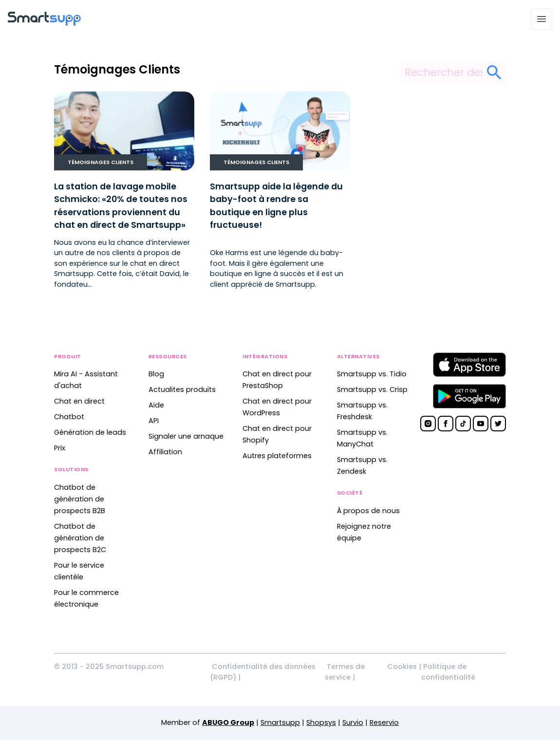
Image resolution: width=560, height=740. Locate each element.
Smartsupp (280, 722)
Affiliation (165, 452)
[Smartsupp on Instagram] (428, 424)
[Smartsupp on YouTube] (481, 424)
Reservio (384, 722)
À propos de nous (368, 511)
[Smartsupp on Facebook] (446, 424)
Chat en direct (79, 401)
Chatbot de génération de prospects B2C (80, 538)
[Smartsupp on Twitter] (498, 424)
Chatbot (69, 417)
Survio (353, 722)
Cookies (402, 666)
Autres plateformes (277, 456)
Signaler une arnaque (186, 436)
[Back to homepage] (44, 23)
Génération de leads (90, 432)
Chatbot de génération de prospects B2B (80, 499)
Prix (60, 448)
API (154, 421)
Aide (156, 405)
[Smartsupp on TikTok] (463, 424)
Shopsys (321, 722)
